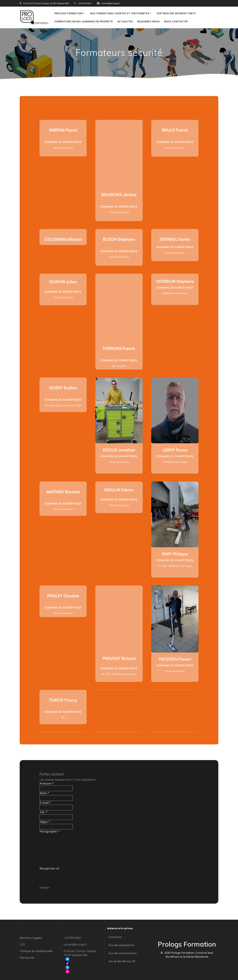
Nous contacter (176, 21)
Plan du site (27, 958)
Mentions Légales (31, 938)
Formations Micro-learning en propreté (84, 21)
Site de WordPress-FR (122, 961)
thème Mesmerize (197, 957)
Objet (45, 822)
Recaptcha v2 (49, 868)
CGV (22, 944)
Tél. (43, 812)
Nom (44, 793)
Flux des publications (121, 945)
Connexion (115, 937)
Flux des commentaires (123, 953)
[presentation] (65, 877)
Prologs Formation (69, 13)
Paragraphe (50, 831)
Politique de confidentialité (36, 951)
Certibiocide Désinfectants (176, 13)
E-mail (45, 803)
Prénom (47, 783)
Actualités (125, 21)
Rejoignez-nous (149, 21)
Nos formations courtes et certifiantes (120, 13)
